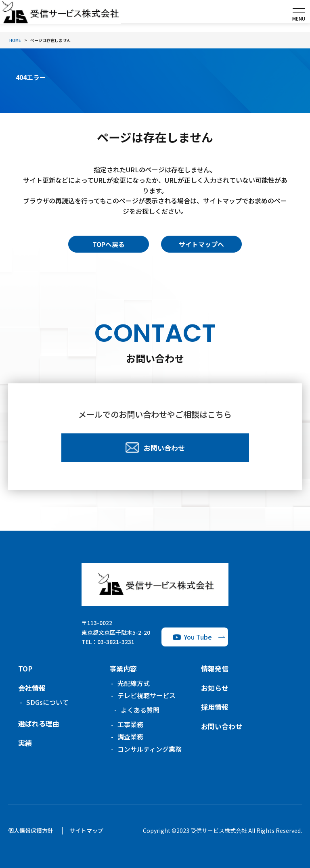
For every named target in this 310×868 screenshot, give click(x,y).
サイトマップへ (201, 244)
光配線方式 (134, 683)
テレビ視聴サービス (147, 695)
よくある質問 (140, 710)
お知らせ (215, 688)
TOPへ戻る (109, 244)
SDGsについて (47, 702)
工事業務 (130, 724)
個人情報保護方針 (31, 830)
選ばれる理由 (39, 723)
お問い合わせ (222, 726)
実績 (25, 743)
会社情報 (32, 688)
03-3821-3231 (116, 642)
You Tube (198, 637)
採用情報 (215, 707)
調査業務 (130, 736)
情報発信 (215, 668)
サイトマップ (86, 830)
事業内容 (123, 668)
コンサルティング (150, 749)
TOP (25, 668)
